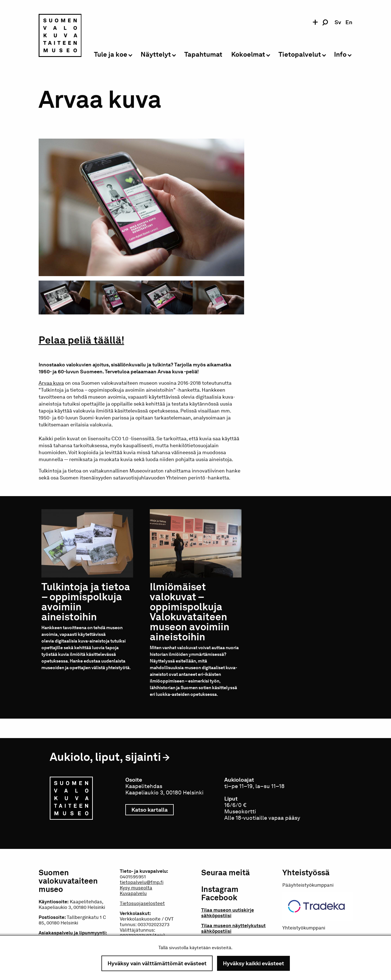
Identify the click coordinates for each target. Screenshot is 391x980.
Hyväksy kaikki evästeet (253, 963)
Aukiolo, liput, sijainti (105, 757)
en (349, 22)
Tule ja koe (111, 55)
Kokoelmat (248, 55)
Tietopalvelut (300, 55)
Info (340, 55)
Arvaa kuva (51, 383)
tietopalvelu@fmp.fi (142, 882)
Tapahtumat (203, 55)
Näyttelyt (156, 55)
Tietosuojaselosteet (142, 903)
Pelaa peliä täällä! (81, 340)
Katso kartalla (153, 810)
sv (338, 22)
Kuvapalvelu (133, 893)
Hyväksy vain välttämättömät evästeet (157, 963)
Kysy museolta (136, 888)
